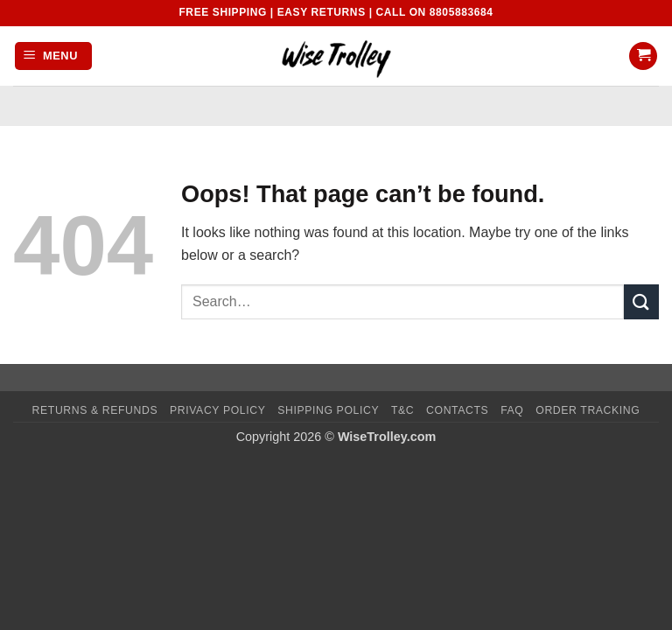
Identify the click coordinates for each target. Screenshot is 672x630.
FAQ (512, 410)
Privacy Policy (217, 410)
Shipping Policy (328, 410)
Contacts (457, 410)
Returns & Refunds (95, 410)
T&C (402, 410)
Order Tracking (588, 410)
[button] (53, 56)
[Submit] (641, 301)
